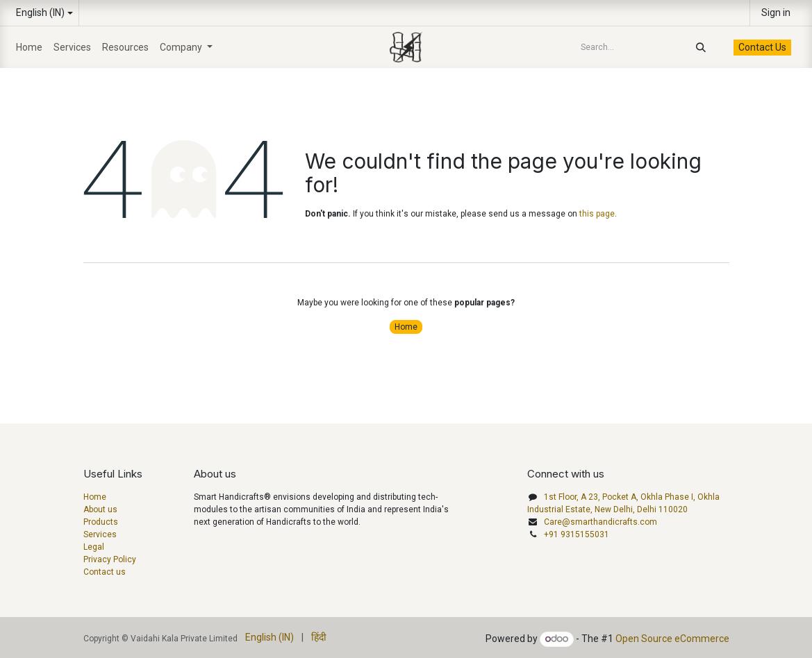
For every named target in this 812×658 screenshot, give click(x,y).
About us (100, 509)
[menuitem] (29, 48)
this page (597, 214)
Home (406, 327)
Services (100, 534)
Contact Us (762, 47)
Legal (94, 547)
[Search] (704, 47)
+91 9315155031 (577, 534)
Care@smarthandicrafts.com (600, 522)
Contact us (105, 572)
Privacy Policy (110, 559)
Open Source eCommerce (672, 639)
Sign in (776, 12)
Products (101, 522)
